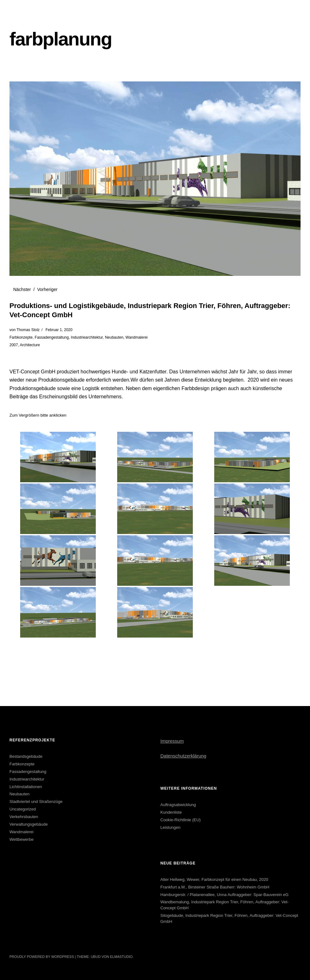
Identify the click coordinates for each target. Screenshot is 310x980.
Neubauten (114, 337)
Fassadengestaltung (52, 337)
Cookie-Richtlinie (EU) (181, 820)
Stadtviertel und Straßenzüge (36, 802)
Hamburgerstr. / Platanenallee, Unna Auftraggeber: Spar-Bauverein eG (224, 895)
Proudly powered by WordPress (42, 957)
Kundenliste (171, 812)
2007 (14, 345)
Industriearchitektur (87, 337)
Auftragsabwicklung (178, 805)
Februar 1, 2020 (59, 330)
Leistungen (170, 827)
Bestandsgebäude (26, 756)
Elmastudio (121, 957)
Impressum (172, 741)
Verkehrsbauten (24, 817)
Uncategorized (23, 809)
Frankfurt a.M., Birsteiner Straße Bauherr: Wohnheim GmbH (215, 887)
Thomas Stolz (28, 330)
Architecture (30, 345)
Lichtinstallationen (26, 787)
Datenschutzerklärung (183, 756)
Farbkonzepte (21, 337)
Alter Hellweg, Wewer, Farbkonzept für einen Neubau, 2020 (214, 879)
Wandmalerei (136, 337)
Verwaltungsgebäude (29, 824)
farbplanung (61, 39)
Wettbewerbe (21, 839)
